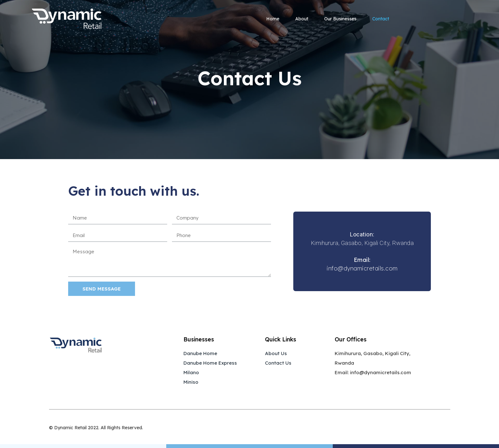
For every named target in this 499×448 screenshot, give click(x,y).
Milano (191, 372)
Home (273, 19)
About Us (276, 353)
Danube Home (200, 353)
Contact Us (278, 363)
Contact (381, 19)
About (302, 19)
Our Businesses (340, 19)
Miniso (191, 382)
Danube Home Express (210, 363)
